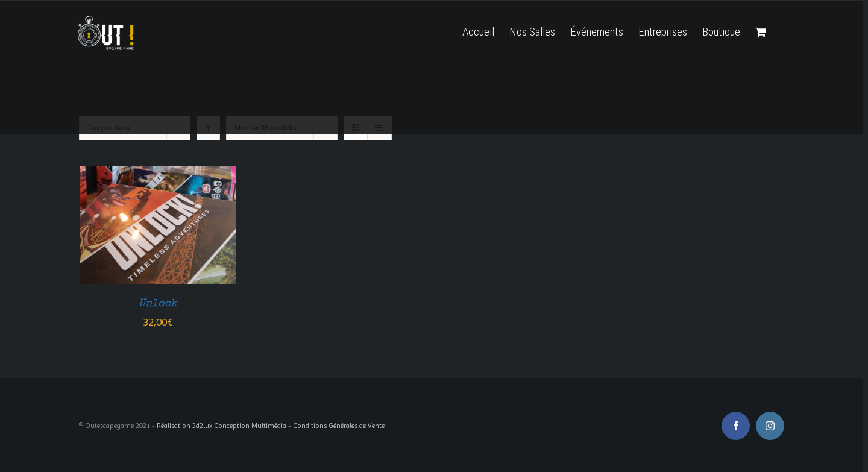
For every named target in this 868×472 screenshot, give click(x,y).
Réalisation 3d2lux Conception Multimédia (222, 426)
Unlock (158, 304)
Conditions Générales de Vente (339, 426)
